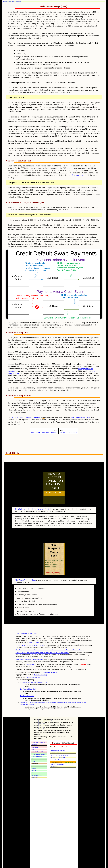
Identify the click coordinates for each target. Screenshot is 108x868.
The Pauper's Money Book (26, 571)
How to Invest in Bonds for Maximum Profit (32, 504)
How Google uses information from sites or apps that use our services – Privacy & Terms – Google (50, 641)
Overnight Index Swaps (68, 432)
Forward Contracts (56, 743)
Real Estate (35, 738)
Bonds (34, 752)
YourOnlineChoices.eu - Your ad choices (30, 650)
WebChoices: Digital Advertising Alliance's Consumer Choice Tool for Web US (42, 643)
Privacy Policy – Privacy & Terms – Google (30, 636)
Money (13, 2)
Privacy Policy (34, 633)
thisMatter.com (7, 2)
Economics (35, 768)
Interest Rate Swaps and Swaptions (44, 432)
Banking (34, 749)
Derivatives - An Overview (58, 741)
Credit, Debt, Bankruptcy (39, 733)
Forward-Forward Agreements (59, 746)
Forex (33, 756)
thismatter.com (31, 655)
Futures (34, 759)
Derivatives (19, 2)
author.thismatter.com (33, 668)
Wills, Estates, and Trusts (39, 742)
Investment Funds (37, 747)
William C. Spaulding (50, 663)
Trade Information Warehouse (80, 417)
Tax (33, 740)
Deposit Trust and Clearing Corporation (26, 417)
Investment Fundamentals (39, 745)
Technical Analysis (37, 766)
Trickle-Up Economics (27, 686)
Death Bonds (54, 757)
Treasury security (79, 175)
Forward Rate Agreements (58, 748)
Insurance (34, 735)
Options (34, 761)
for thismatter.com (27, 624)
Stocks (34, 764)
